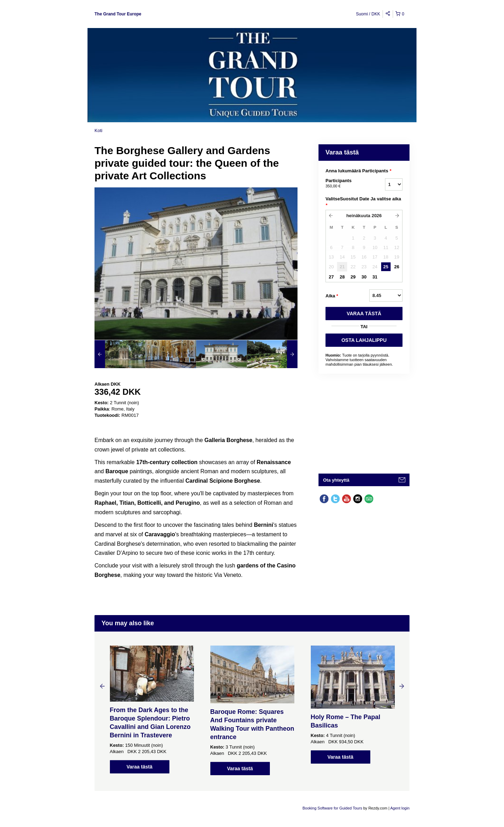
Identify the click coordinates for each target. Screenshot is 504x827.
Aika (332, 296)
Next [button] (402, 686)
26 (397, 267)
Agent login (400, 808)
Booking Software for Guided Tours (333, 808)
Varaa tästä (140, 767)
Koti (98, 130)
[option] (120, 354)
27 (331, 277)
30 (364, 277)
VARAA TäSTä (364, 313)
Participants (346, 184)
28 (342, 277)
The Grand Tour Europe (118, 14)
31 (375, 277)
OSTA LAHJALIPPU (364, 340)
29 (353, 277)
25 (386, 267)
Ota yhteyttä (336, 480)
